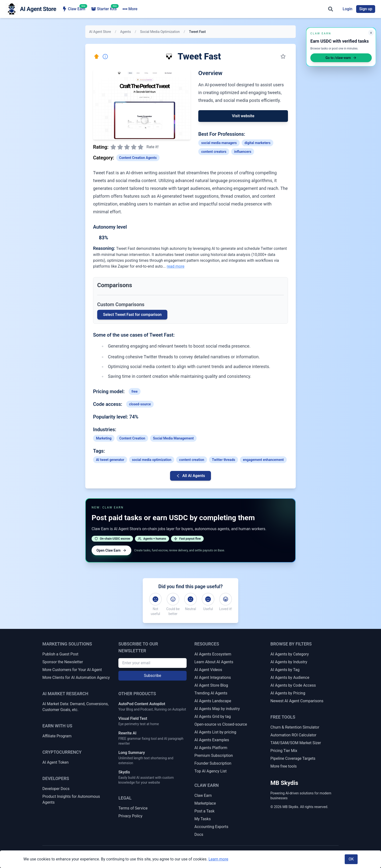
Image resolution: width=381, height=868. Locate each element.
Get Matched (260, 9)
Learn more (218, 859)
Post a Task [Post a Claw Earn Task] (205, 811)
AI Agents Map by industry (217, 709)
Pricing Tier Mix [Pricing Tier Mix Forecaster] (284, 751)
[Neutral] (190, 599)
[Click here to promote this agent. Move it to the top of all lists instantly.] (96, 57)
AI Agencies (174, 9)
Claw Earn (74, 9)
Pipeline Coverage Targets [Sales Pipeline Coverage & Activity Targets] (293, 758)
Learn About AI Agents (214, 662)
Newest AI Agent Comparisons (297, 701)
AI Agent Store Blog (211, 685)
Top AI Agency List (210, 771)
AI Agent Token (56, 762)
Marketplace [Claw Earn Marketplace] (205, 803)
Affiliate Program (57, 736)
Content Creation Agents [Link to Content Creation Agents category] (138, 158)
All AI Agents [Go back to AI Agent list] (190, 476)
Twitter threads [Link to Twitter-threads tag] (224, 460)
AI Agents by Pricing (288, 693)
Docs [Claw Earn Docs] (199, 834)
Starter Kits (104, 9)
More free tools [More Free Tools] (284, 766)
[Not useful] (155, 599)
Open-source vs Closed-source (221, 724)
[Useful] (208, 599)
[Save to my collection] (283, 57)
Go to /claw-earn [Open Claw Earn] (341, 58)
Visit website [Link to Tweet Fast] (243, 116)
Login (348, 9)
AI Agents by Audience (290, 678)
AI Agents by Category (290, 654)
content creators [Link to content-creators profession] (214, 152)
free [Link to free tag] (135, 391)
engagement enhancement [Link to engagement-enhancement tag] (263, 460)
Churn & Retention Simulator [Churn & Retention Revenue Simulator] (295, 727)
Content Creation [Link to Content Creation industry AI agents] (132, 438)
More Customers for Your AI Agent (72, 670)
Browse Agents (139, 9)
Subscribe (153, 676)
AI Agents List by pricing (215, 732)
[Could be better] (173, 599)
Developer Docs (56, 789)
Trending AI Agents (211, 693)
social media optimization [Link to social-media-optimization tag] (152, 460)
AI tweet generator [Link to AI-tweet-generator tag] (110, 460)
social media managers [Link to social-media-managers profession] (219, 143)
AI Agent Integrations (213, 678)
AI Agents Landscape (213, 701)
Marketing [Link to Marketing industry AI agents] (104, 438)
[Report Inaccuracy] (105, 57)
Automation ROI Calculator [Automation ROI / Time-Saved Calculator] (293, 735)
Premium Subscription (214, 756)
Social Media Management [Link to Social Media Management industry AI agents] (173, 438)
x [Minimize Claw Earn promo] (371, 33)
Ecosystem (205, 9)
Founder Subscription (213, 763)
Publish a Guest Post (60, 654)
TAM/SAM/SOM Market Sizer (296, 743)
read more (176, 266)
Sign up (366, 9)
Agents (125, 32)
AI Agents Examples (212, 740)
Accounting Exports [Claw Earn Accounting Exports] (211, 827)
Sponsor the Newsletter (63, 662)
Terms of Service (133, 808)
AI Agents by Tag (285, 670)
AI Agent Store (100, 32)
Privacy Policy (130, 816)
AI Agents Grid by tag (213, 717)
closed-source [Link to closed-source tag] (140, 404)
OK (351, 859)
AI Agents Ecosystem (213, 654)
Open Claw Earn (111, 550)
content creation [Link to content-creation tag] (192, 460)
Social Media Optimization (160, 32)
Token (232, 9)
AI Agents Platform (211, 748)
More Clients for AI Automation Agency (76, 678)
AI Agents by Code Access (293, 685)
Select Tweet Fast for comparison (132, 315)
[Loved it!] (226, 599)
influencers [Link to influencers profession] (243, 152)
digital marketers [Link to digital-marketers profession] (257, 143)
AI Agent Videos (208, 670)
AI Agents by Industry (289, 662)
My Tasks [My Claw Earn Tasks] (203, 819)
